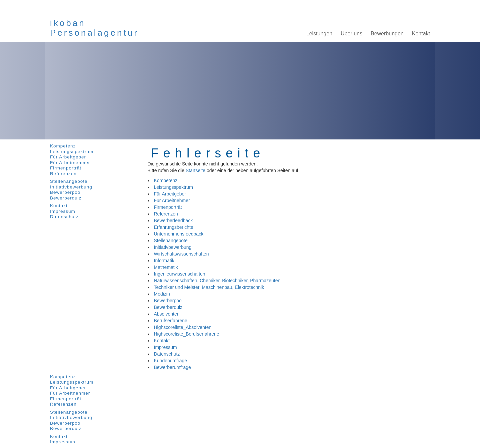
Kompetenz (63, 146)
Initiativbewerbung (71, 187)
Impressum (63, 211)
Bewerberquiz (66, 198)
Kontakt (59, 206)
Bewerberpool (66, 192)
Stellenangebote (69, 181)
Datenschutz (64, 217)
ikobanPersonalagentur (94, 28)
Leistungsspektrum (72, 152)
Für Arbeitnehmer (70, 163)
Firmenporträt (66, 168)
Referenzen (63, 174)
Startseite (195, 170)
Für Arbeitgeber (68, 157)
